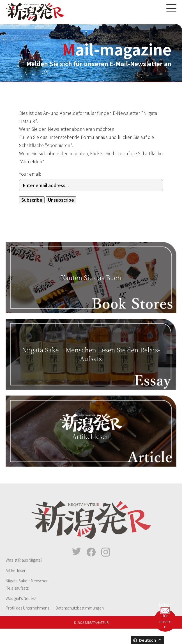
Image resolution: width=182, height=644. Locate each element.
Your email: (30, 174)
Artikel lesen (16, 577)
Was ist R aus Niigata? (24, 567)
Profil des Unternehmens (27, 615)
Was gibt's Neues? (21, 605)
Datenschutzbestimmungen (80, 615)
